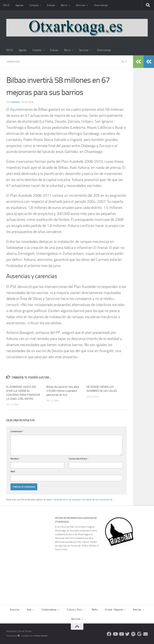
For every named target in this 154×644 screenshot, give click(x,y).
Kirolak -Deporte (114, 610)
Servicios (81, 5)
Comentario (17, 431)
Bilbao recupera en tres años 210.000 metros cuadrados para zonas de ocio (63, 391)
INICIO (6, 5)
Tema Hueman (41, 636)
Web (13, 472)
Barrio (64, 5)
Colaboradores (49, 610)
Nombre (15, 459)
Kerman (16, 102)
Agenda (19, 5)
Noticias (137, 610)
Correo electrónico (79, 459)
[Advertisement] (129, 570)
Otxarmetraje (101, 5)
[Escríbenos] (146, 634)
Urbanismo (13, 62)
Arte (29, 610)
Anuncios (15, 610)
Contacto (34, 5)
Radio (95, 610)
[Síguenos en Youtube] (115, 634)
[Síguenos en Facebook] (109, 634)
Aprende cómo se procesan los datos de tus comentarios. (83, 500)
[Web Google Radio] (139, 634)
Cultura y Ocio (74, 610)
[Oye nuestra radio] (133, 634)
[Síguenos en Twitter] (127, 634)
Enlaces (51, 5)
